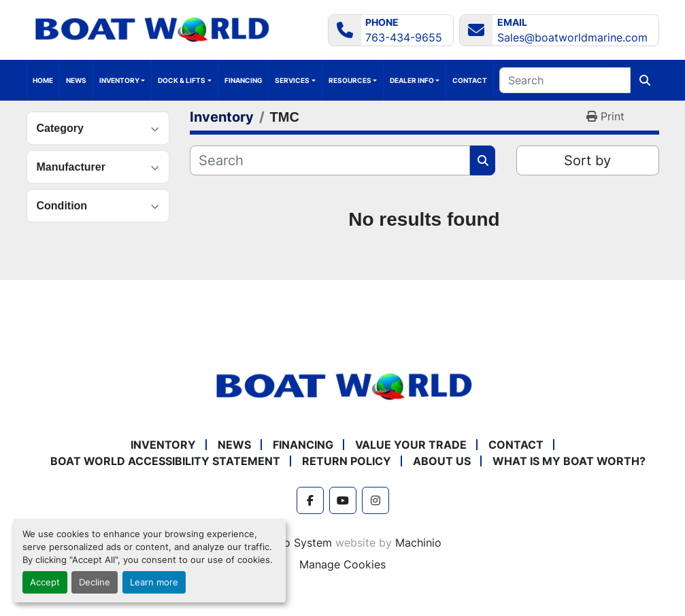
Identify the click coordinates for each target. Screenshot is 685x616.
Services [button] (292, 80)
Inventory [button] (119, 80)
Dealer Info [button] (412, 80)
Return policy (347, 461)
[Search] (565, 80)
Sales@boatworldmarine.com (572, 37)
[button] (184, 80)
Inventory (163, 445)
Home (43, 80)
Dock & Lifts (182, 80)
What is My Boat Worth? (569, 461)
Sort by (587, 160)
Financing (244, 80)
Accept (45, 582)
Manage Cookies (342, 564)
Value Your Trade (411, 445)
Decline (95, 582)
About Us (442, 461)
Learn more (154, 582)
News (76, 80)
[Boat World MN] (343, 386)
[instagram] (375, 500)
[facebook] (310, 500)
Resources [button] (350, 80)
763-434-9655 (404, 37)
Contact (470, 80)
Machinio (418, 543)
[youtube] (343, 500)
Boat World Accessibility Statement (165, 461)
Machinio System (288, 543)
